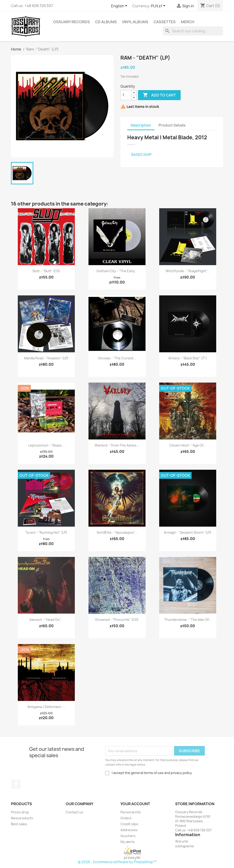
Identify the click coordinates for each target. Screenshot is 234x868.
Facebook (16, 784)
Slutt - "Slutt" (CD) (46, 271)
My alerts (128, 842)
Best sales (19, 824)
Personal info (131, 812)
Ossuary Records (71, 22)
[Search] (193, 31)
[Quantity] (126, 95)
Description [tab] (141, 125)
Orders (126, 818)
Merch (188, 22)
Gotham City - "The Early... (117, 271)
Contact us (74, 812)
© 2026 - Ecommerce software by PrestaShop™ (117, 862)
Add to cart (159, 95)
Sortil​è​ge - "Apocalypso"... (117, 532)
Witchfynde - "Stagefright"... (188, 271)
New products (22, 818)
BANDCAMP (141, 155)
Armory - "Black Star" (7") (188, 358)
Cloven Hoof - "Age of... (188, 445)
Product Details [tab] (172, 125)
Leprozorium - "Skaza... (46, 445)
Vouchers (128, 836)
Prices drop (20, 812)
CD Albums (106, 22)
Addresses (129, 830)
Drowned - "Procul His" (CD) (117, 620)
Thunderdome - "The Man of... (188, 620)
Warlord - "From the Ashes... (117, 445)
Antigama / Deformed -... (46, 707)
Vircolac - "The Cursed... (117, 358)
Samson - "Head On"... (46, 620)
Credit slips (129, 824)
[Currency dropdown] (159, 6)
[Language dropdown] (120, 6)
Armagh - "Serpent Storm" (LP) (188, 532)
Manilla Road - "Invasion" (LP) (46, 358)
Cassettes (165, 22)
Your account (135, 804)
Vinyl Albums (135, 22)
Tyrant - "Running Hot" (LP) (46, 532)
